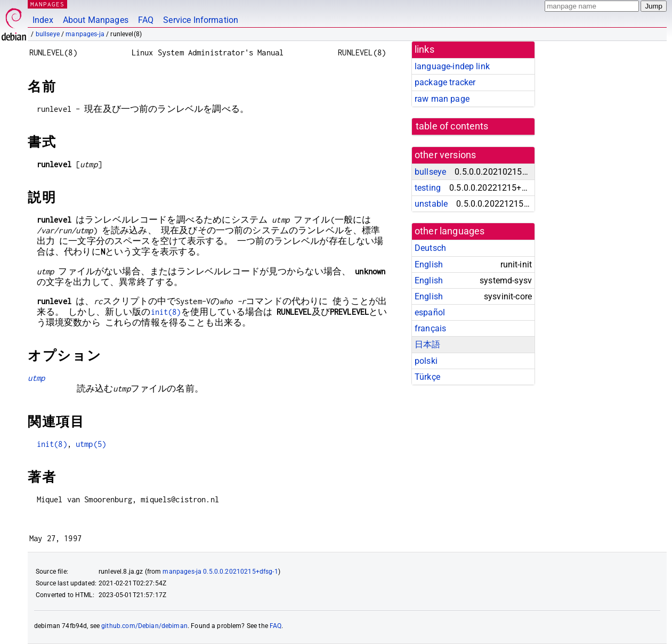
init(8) (166, 312)
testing (428, 188)
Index (43, 20)
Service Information (201, 20)
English (429, 264)
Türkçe (427, 377)
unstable (431, 204)
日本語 (427, 344)
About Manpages (96, 20)
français (430, 328)
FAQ (146, 20)
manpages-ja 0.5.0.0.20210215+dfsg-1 (220, 572)
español (430, 312)
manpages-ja (85, 34)
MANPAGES (47, 4)
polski (426, 361)
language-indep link (452, 66)
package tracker (445, 82)
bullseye (48, 34)
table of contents (452, 126)
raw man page (442, 99)
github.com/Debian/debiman (144, 626)
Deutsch (430, 248)
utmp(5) (91, 444)
